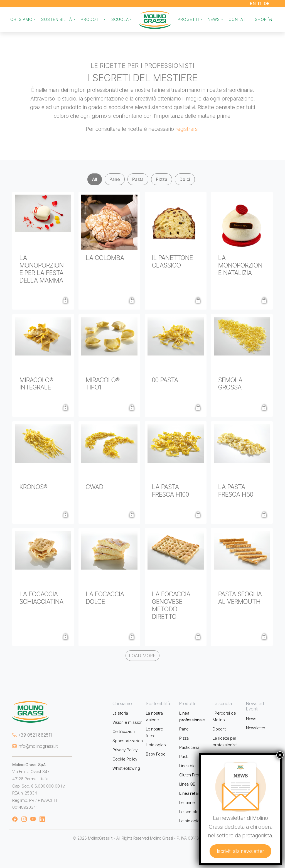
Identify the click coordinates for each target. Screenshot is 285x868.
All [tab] (95, 179)
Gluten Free (190, 775)
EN (253, 3)
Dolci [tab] (185, 179)
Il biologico (156, 745)
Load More (142, 656)
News (251, 719)
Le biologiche (191, 821)
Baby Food (156, 754)
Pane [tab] (115, 179)
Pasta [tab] (138, 179)
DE (267, 3)
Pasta (184, 757)
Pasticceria (189, 747)
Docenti (220, 729)
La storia (120, 713)
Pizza (184, 738)
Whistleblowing (126, 768)
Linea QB (187, 784)
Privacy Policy (125, 750)
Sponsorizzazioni (128, 741)
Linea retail (189, 793)
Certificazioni (124, 731)
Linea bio (187, 766)
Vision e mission (127, 722)
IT (260, 3)
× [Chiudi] (280, 755)
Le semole (189, 812)
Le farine (187, 802)
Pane (184, 729)
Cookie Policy (125, 759)
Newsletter (256, 728)
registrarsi (187, 129)
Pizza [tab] (162, 179)
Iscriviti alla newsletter (240, 851)
